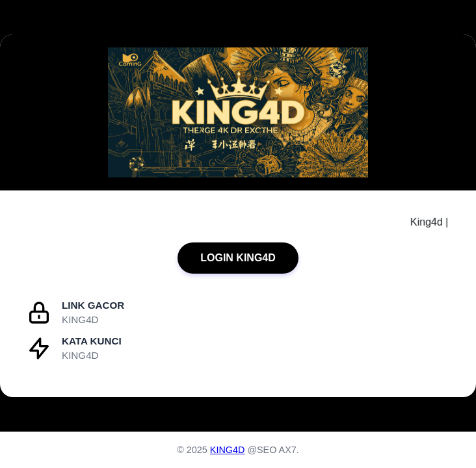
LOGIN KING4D (238, 258)
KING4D (228, 450)
